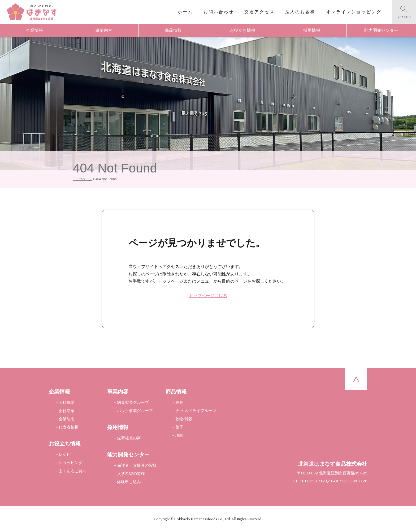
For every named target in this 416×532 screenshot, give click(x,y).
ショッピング (71, 463)
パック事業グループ (135, 411)
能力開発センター (381, 30)
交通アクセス (259, 12)
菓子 (179, 427)
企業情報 (34, 30)
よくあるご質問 (73, 471)
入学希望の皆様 (131, 473)
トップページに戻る (208, 296)
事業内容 (104, 30)
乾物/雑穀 (184, 419)
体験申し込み (129, 482)
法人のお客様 (300, 12)
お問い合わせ (219, 12)
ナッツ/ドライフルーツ (196, 411)
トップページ (82, 179)
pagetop (356, 379)
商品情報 (173, 30)
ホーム (185, 12)
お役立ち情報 (242, 30)
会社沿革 (67, 411)
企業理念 (67, 419)
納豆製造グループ (133, 402)
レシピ (65, 454)
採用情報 (312, 30)
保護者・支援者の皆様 (137, 465)
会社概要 (67, 402)
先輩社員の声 (129, 438)
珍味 (179, 435)
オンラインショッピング (354, 12)
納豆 (179, 402)
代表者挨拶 (69, 427)
